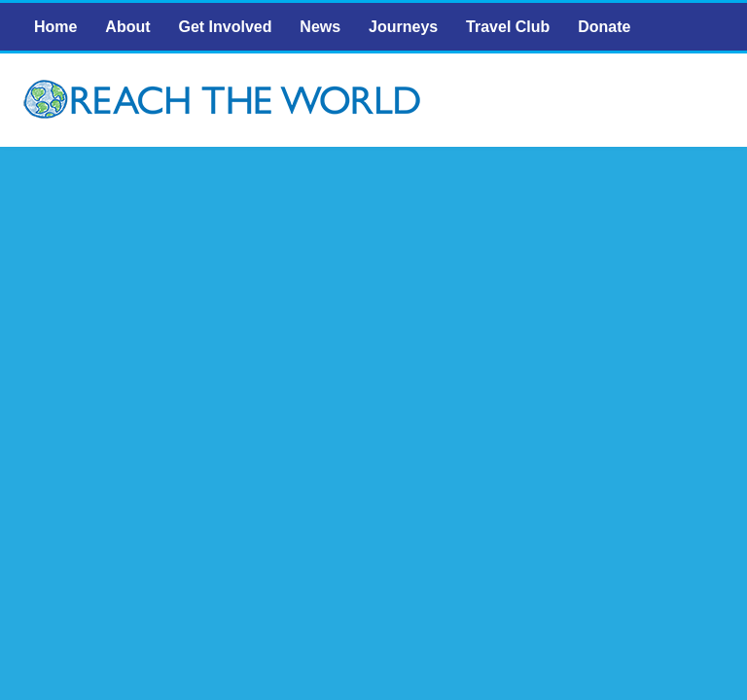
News (320, 27)
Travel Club (508, 27)
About (127, 27)
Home (55, 27)
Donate (604, 27)
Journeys (403, 27)
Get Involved (225, 27)
